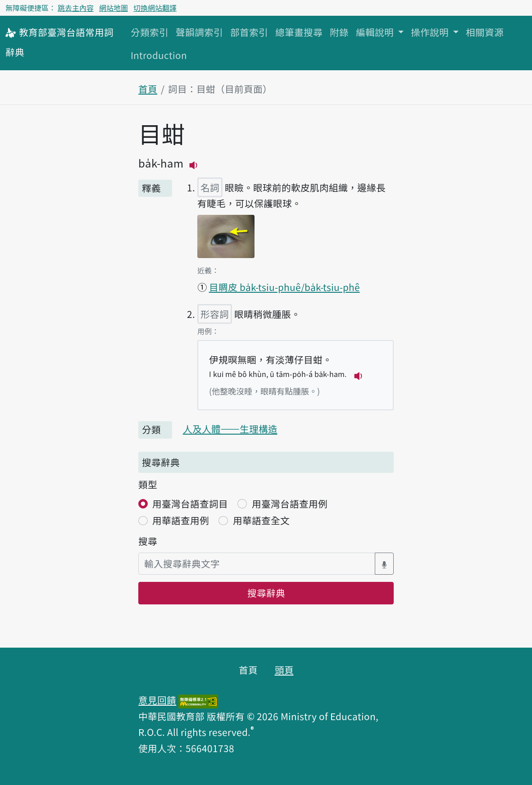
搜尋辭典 (266, 593)
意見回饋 (157, 700)
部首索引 (249, 32)
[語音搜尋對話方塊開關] (384, 564)
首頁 (148, 89)
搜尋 (148, 541)
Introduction (159, 55)
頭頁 (284, 670)
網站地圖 (114, 8)
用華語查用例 (181, 520)
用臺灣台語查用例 (290, 504)
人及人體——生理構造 (230, 429)
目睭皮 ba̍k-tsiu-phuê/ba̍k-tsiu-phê (284, 287)
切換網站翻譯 (155, 8)
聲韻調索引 (199, 32)
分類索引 (150, 32)
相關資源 (485, 32)
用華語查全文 (261, 520)
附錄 (339, 32)
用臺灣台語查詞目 (190, 504)
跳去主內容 (76, 8)
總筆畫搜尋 (299, 32)
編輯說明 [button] (376, 32)
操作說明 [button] (431, 32)
